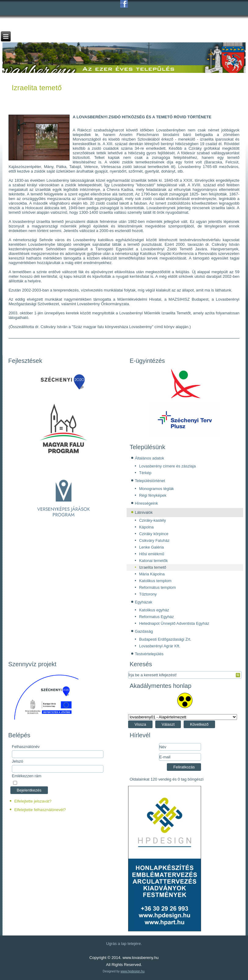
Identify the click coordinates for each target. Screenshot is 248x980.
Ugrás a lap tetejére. (124, 944)
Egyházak (144, 602)
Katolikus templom (155, 581)
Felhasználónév (26, 747)
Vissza (140, 724)
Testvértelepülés (149, 654)
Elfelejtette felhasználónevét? (40, 810)
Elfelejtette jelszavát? (33, 801)
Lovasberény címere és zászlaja (167, 466)
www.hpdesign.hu (132, 971)
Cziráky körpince (154, 534)
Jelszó (18, 761)
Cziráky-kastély (153, 520)
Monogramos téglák (156, 489)
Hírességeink (146, 503)
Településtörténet (150, 481)
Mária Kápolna (152, 574)
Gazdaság (144, 631)
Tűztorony (148, 594)
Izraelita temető (37, 88)
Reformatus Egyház (156, 617)
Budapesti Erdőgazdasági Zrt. (165, 639)
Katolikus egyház (154, 610)
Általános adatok (149, 458)
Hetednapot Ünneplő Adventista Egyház (174, 623)
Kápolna (146, 527)
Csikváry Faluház (154, 540)
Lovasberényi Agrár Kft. (160, 646)
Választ (168, 724)
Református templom (158, 587)
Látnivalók (144, 512)
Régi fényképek (153, 495)
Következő (199, 724)
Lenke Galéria (151, 547)
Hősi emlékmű (152, 554)
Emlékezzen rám (27, 776)
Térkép (145, 473)
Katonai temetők (153, 561)
